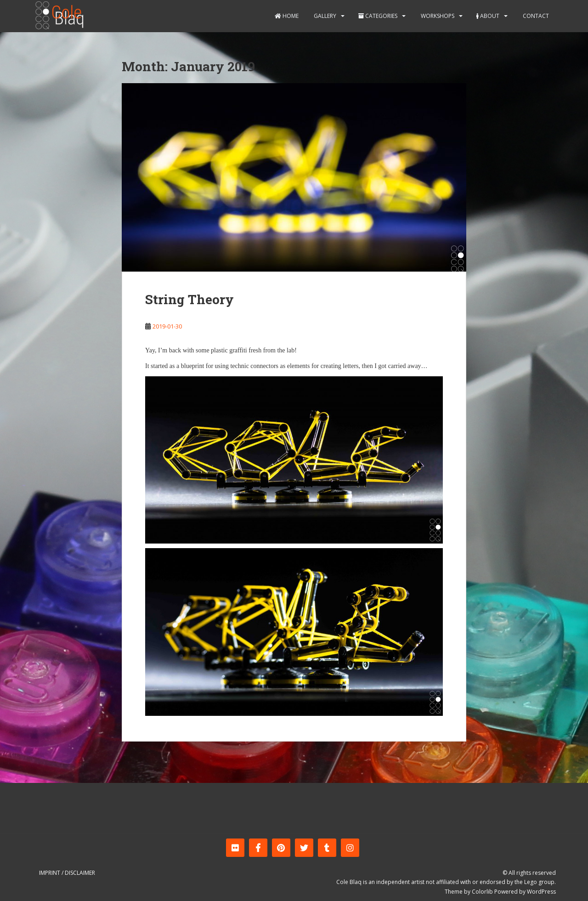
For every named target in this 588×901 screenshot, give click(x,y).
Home (287, 16)
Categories (378, 16)
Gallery (324, 16)
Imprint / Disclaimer (67, 873)
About (488, 16)
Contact (535, 16)
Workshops (437, 16)
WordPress (541, 892)
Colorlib (482, 892)
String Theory (189, 299)
